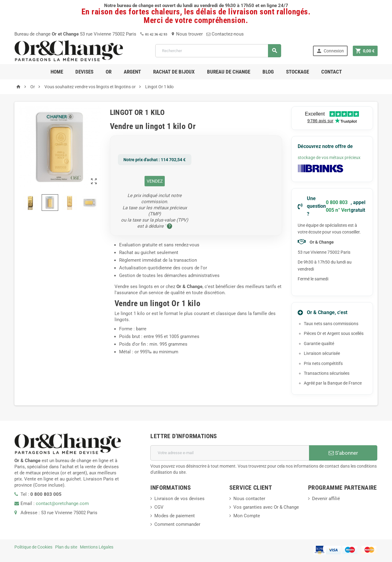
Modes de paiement (175, 516)
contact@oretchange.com (62, 503)
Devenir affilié (326, 499)
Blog (268, 72)
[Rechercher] (218, 51)
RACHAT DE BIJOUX (174, 72)
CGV (159, 507)
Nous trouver (187, 34)
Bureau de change (229, 72)
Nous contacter (249, 499)
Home (57, 72)
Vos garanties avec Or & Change (266, 507)
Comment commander (177, 524)
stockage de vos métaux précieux (329, 158)
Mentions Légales (97, 547)
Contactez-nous (225, 34)
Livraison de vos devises (179, 499)
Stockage (298, 72)
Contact (332, 72)
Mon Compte (247, 516)
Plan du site (66, 547)
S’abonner (343, 453)
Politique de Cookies (33, 547)
